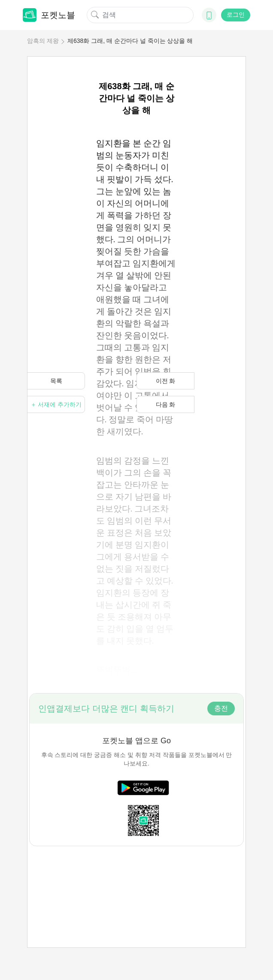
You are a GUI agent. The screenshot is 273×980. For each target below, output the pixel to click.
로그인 (236, 15)
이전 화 (166, 381)
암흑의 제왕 (43, 41)
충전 (221, 708)
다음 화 (166, 404)
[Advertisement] (136, 878)
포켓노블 (49, 15)
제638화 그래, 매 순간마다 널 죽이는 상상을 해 (130, 41)
